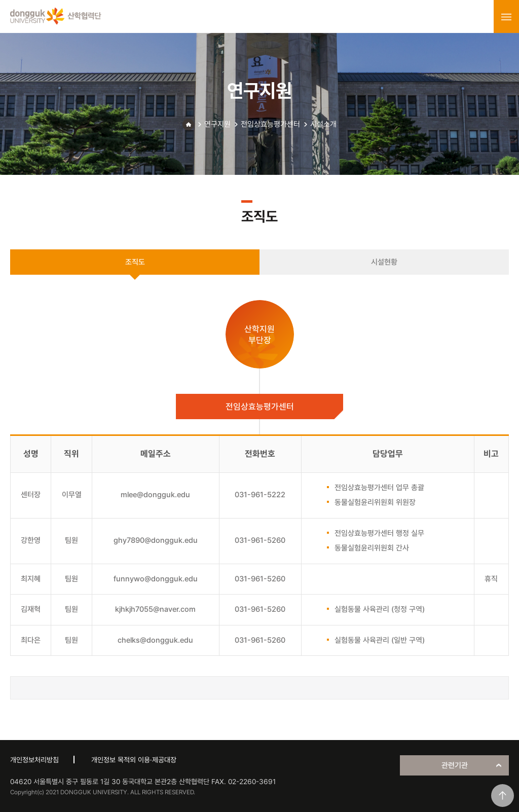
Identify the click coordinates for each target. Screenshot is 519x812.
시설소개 (323, 124)
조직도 (135, 262)
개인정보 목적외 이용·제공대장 (134, 760)
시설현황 (384, 262)
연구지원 (217, 124)
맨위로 (503, 796)
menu (506, 17)
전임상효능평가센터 (270, 124)
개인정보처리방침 (34, 760)
